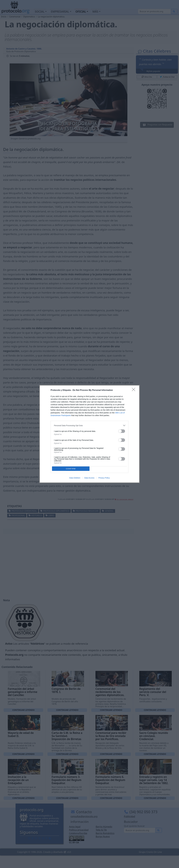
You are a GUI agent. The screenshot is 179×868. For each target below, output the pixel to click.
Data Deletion (75, 478)
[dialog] (89, 434)
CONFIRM (71, 469)
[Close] (134, 390)
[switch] (122, 431)
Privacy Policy (104, 478)
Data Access (89, 478)
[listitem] (89, 425)
